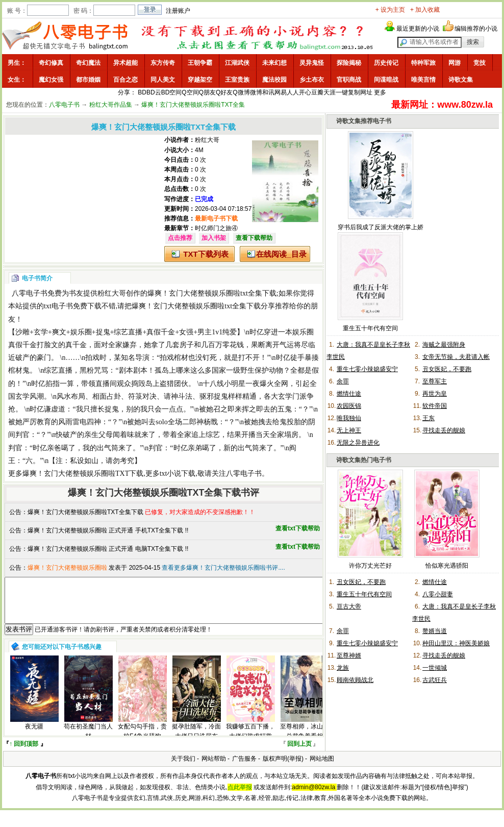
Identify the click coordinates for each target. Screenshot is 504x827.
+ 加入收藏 (425, 10)
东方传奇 (163, 63)
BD (142, 92)
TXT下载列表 (206, 254)
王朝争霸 (200, 63)
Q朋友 (207, 92)
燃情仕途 (349, 394)
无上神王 (349, 430)
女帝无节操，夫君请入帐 (456, 357)
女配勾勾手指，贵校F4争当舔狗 (142, 740)
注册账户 (178, 11)
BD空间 (172, 92)
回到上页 (299, 753)
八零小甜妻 (438, 594)
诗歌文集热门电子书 (364, 460)
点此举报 (240, 796)
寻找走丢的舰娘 (444, 430)
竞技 (480, 63)
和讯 (268, 92)
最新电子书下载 (216, 218)
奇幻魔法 (88, 63)
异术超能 (125, 63)
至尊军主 (435, 381)
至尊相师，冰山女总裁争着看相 (305, 740)
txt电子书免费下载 (73, 306)
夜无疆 (34, 736)
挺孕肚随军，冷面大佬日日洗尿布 (196, 740)
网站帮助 (214, 768)
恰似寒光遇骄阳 (447, 566)
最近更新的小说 (418, 29)
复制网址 (360, 92)
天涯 (330, 92)
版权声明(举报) (283, 768)
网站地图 (322, 768)
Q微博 (241, 92)
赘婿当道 (435, 631)
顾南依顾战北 (355, 680)
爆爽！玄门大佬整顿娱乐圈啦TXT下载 (83, 473)
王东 (429, 418)
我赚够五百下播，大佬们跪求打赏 (250, 740)
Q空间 (190, 92)
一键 (342, 92)
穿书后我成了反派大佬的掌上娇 (381, 227)
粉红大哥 (207, 140)
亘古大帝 (349, 606)
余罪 (343, 381)
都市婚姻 (88, 80)
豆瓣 (317, 92)
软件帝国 (435, 406)
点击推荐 (180, 238)
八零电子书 (64, 105)
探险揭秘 (349, 63)
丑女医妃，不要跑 (447, 369)
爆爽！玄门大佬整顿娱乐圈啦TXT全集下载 (85, 512)
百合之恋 (125, 80)
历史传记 (386, 63)
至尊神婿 (349, 655)
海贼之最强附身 (444, 345)
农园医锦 (349, 406)
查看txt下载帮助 (298, 528)
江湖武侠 (237, 63)
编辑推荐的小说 (476, 29)
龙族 (343, 668)
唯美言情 (423, 80)
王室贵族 (237, 80)
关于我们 (183, 768)
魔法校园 (274, 80)
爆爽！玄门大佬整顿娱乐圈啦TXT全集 (193, 105)
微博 (256, 92)
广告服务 (244, 768)
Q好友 (224, 92)
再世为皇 (435, 394)
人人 (293, 92)
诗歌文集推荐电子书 (364, 121)
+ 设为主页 (390, 10)
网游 (455, 63)
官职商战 (349, 80)
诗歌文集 (461, 80)
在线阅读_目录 (281, 254)
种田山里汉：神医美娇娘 (456, 643)
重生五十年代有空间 (370, 328)
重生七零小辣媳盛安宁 (367, 369)
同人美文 (163, 80)
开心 (305, 92)
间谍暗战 (386, 80)
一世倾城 (435, 668)
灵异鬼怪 (312, 63)
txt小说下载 (178, 473)
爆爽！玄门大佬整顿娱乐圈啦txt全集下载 (212, 293)
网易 (281, 92)
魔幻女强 (51, 80)
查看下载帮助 (254, 238)
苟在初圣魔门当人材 (88, 740)
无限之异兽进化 (358, 443)
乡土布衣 (312, 80)
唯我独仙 (349, 418)
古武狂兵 (435, 680)
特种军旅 (423, 63)
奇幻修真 (51, 63)
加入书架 (214, 238)
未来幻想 (274, 63)
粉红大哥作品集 (111, 105)
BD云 (154, 92)
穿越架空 (200, 80)
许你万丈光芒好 (370, 566)
